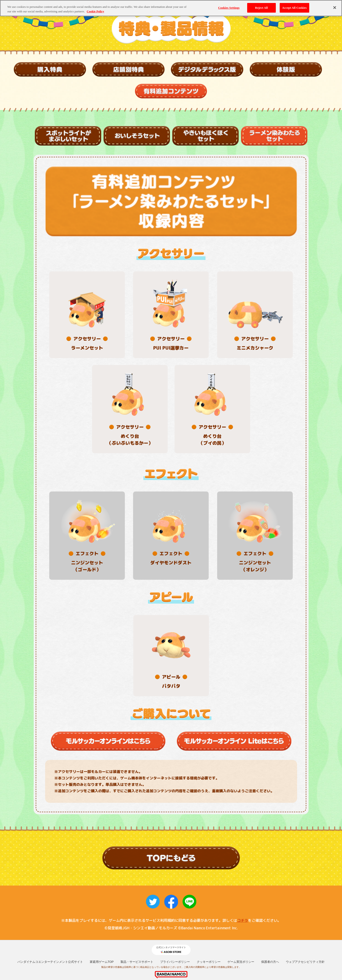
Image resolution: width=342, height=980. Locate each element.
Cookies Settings (229, 8)
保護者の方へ (270, 922)
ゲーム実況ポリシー (241, 922)
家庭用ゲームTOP (102, 922)
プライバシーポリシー (175, 922)
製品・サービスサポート (137, 922)
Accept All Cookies (294, 8)
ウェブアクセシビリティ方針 (305, 922)
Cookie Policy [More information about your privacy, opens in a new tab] (96, 11)
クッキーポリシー (209, 922)
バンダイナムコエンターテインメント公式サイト (50, 922)
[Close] (335, 8)
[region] (171, 8)
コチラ (243, 880)
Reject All (261, 8)
